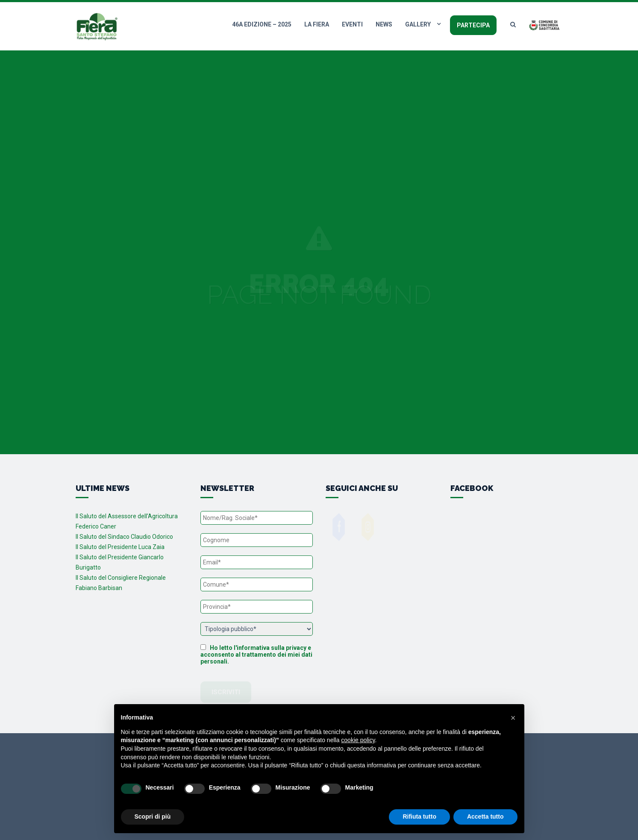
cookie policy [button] (358, 740)
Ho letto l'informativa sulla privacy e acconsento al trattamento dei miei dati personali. (256, 655)
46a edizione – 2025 (262, 24)
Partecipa (473, 25)
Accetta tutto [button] (485, 817)
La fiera (317, 24)
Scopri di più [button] (153, 817)
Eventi (352, 24)
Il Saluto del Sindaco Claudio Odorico (124, 537)
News (384, 24)
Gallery (418, 24)
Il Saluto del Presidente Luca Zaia (120, 547)
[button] (513, 718)
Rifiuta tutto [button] (419, 817)
